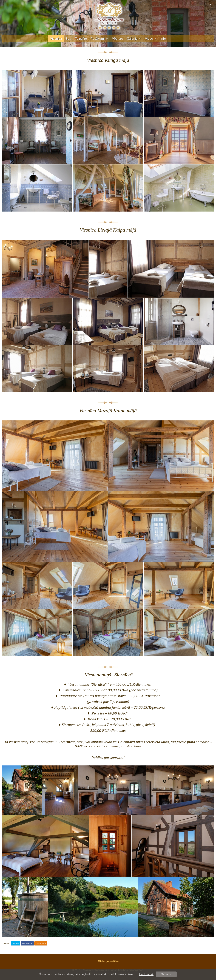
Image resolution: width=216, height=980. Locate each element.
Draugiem (41, 943)
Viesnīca (56, 39)
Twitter (15, 943)
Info (163, 39)
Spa (68, 39)
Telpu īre (81, 39)
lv (209, 4)
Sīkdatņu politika (108, 961)
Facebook (27, 943)
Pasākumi (100, 39)
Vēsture (118, 39)
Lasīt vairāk (146, 974)
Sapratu (166, 974)
